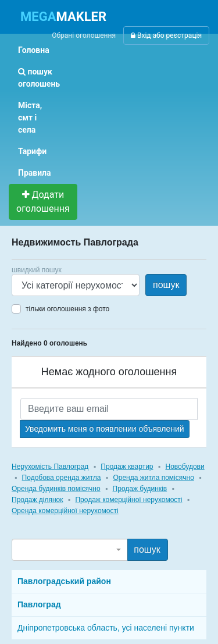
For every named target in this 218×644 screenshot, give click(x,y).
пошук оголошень (39, 78)
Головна (34, 50)
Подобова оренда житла (62, 478)
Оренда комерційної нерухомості (65, 511)
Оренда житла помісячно (153, 478)
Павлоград (39, 604)
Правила (35, 173)
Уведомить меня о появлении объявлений (105, 429)
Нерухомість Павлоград (50, 467)
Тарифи (32, 151)
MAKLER (63, 17)
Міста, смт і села (30, 118)
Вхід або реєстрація (166, 35)
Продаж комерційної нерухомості (128, 500)
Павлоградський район (64, 581)
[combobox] (70, 550)
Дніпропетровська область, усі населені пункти (106, 628)
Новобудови (185, 467)
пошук (166, 285)
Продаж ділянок (37, 500)
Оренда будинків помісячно (56, 489)
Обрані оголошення (84, 35)
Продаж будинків (140, 489)
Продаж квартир (127, 467)
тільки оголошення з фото (67, 309)
